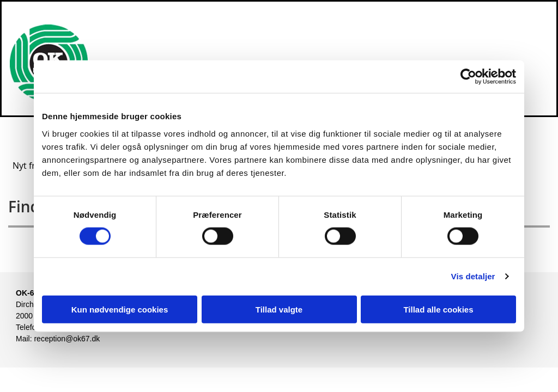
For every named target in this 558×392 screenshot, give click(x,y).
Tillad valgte (279, 309)
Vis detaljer (473, 276)
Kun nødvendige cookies (120, 309)
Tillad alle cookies (438, 309)
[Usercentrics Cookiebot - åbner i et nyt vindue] (468, 77)
